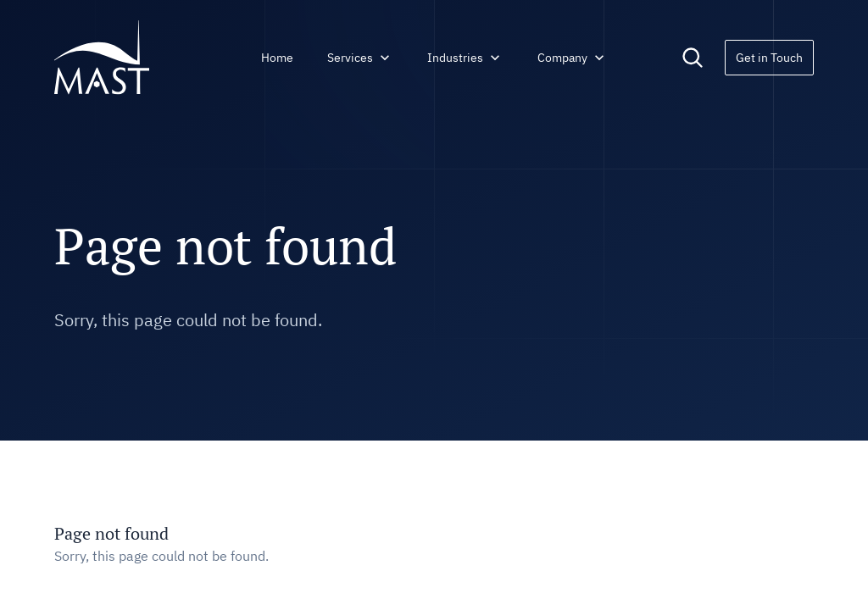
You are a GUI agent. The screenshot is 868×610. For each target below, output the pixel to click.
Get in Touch (769, 58)
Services (360, 58)
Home (277, 58)
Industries (465, 58)
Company (573, 58)
